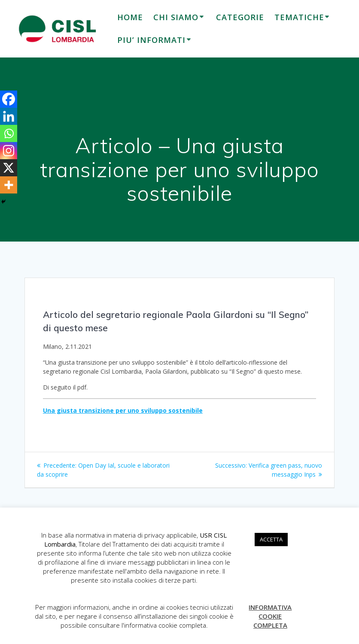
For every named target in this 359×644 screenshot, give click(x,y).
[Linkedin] (9, 116)
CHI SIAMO (176, 17)
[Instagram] (9, 151)
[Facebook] (9, 99)
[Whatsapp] (9, 133)
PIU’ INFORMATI (151, 40)
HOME (130, 17)
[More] (9, 185)
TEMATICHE (299, 17)
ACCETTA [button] (271, 539)
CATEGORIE (240, 17)
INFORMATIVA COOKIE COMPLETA (270, 616)
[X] (9, 168)
